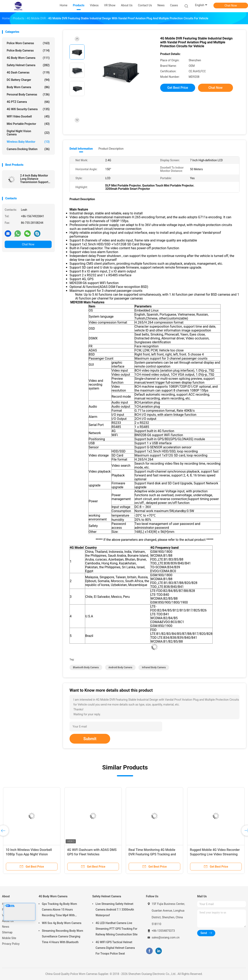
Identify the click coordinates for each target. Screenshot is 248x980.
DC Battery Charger (28, 80)
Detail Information (81, 149)
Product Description (111, 149)
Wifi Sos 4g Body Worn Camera (62, 923)
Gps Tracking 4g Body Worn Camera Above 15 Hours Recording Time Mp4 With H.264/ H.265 (59, 910)
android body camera (120, 667)
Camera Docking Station (28, 149)
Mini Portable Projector (28, 124)
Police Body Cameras (28, 50)
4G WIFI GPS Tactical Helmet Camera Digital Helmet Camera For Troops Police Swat (115, 948)
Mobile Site (9, 938)
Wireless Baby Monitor (28, 142)
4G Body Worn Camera (28, 58)
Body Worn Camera (28, 87)
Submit (90, 739)
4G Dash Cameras (28, 72)
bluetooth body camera (86, 667)
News (6, 927)
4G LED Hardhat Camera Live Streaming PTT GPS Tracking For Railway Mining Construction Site (117, 929)
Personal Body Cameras (28, 94)
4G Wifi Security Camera (28, 109)
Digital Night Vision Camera (28, 133)
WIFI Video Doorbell (28, 116)
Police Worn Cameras (28, 43)
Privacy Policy (11, 944)
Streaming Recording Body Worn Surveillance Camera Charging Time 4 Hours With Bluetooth (63, 936)
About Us (8, 921)
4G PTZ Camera (28, 102)
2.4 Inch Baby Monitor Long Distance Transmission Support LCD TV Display (34, 179)
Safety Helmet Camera (28, 65)
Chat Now (231, 5)
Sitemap (7, 932)
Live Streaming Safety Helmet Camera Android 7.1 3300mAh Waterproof (115, 910)
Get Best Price (178, 88)
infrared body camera (154, 667)
